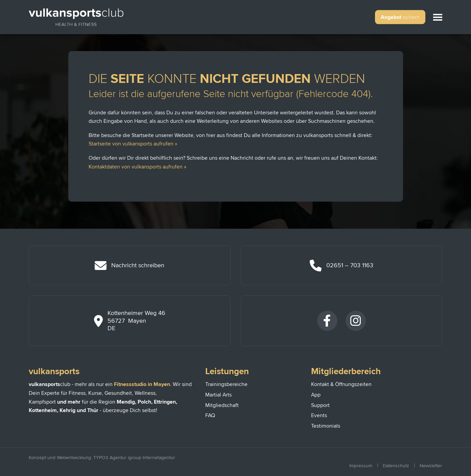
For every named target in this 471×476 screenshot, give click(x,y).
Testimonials (326, 426)
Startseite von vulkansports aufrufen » (133, 144)
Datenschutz (396, 466)
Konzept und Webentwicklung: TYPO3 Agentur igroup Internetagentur (102, 458)
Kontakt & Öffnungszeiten (341, 384)
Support (320, 405)
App (316, 395)
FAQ (210, 415)
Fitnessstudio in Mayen (142, 384)
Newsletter (431, 466)
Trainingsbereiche (226, 384)
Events (319, 415)
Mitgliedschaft (222, 405)
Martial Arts (218, 395)
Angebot (400, 17)
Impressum (361, 466)
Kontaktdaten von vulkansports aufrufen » (137, 167)
